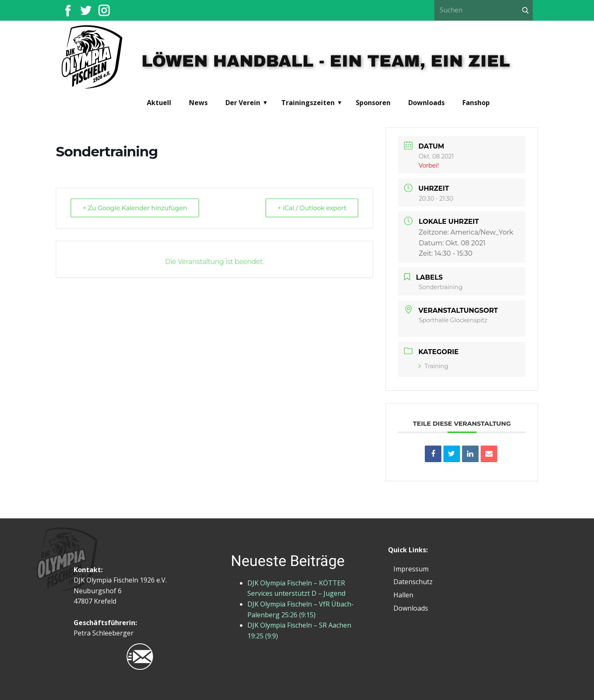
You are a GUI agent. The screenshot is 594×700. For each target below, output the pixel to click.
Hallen (403, 595)
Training (433, 366)
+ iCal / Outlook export (312, 208)
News (198, 103)
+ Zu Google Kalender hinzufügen (135, 208)
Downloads (426, 103)
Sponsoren (373, 103)
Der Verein (243, 103)
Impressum (411, 569)
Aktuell (159, 103)
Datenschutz (413, 582)
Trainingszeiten (308, 103)
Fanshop (476, 103)
